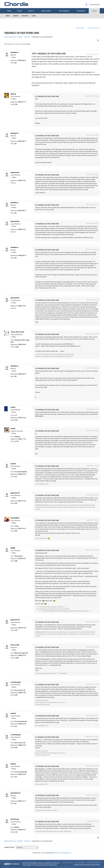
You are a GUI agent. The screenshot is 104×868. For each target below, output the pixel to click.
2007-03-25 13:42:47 (93, 174)
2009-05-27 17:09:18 (93, 520)
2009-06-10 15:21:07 (93, 821)
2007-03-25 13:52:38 (92, 205)
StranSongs (15, 819)
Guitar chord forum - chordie (13, 37)
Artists (31, 11)
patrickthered (15, 793)
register (18, 44)
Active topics (80, 28)
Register (25, 16)
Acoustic (27, 37)
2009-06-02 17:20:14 (93, 684)
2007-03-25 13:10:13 (93, 135)
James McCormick (17, 332)
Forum (94, 11)
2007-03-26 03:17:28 (92, 300)
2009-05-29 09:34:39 (92, 550)
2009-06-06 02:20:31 (92, 715)
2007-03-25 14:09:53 (92, 223)
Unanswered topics (94, 28)
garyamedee (15, 172)
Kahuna (13, 94)
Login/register (95, 5)
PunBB (43, 853)
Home (9, 11)
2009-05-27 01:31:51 (93, 466)
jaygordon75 (15, 493)
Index (8, 16)
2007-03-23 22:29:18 (92, 96)
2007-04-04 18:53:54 (92, 431)
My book (64, 11)
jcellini (13, 407)
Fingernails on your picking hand (22, 33)
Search (16, 16)
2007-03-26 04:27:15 (92, 368)
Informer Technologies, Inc (63, 853)
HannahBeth (15, 518)
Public (46, 11)
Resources (81, 11)
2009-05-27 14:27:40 (93, 495)
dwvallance (15, 52)
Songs (19, 11)
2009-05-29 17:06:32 (92, 647)
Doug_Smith (15, 645)
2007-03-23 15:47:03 (92, 54)
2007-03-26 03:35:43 (92, 334)
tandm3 (13, 464)
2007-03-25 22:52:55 (92, 249)
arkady (13, 429)
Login (33, 16)
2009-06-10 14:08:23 (92, 795)
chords (97, 865)
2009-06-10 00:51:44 (92, 766)
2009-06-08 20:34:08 (92, 737)
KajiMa (13, 548)
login (12, 44)
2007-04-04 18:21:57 (93, 409)
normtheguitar (16, 682)
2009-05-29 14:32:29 (92, 622)
